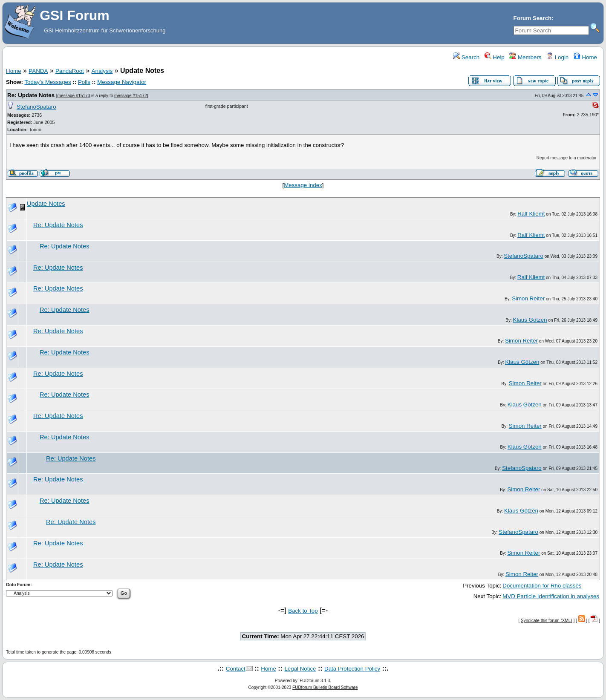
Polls (84, 82)
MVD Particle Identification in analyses (551, 596)
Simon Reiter (528, 298)
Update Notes (46, 204)
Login (557, 57)
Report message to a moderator (567, 158)
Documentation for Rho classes (542, 586)
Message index (303, 185)
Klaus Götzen (530, 320)
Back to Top (303, 611)
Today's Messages (48, 82)
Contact (236, 669)
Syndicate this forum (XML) (547, 621)
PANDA (38, 71)
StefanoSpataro (36, 107)
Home (585, 57)
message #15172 (131, 96)
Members (525, 57)
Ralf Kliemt (531, 214)
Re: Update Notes (31, 95)
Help (495, 57)
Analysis (102, 71)
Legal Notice (300, 669)
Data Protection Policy (352, 669)
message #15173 (74, 96)
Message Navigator (122, 82)
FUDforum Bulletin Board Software (325, 687)
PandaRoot (70, 71)
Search (466, 57)
